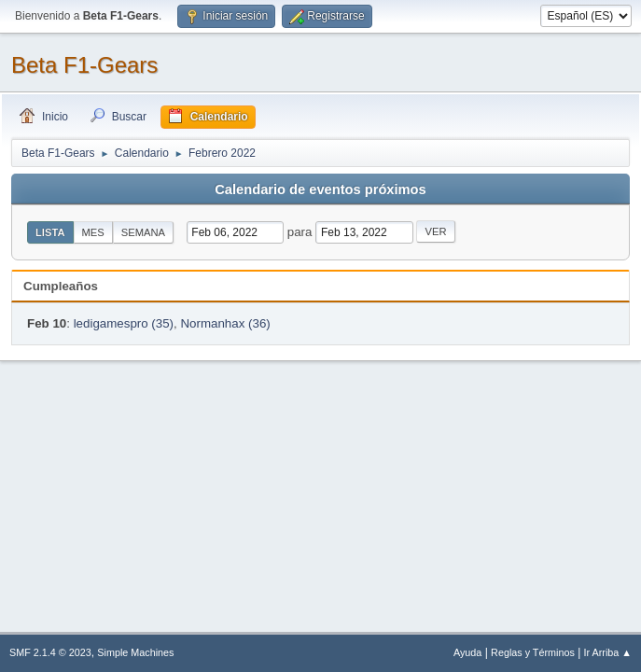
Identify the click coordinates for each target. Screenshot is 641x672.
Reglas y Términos (533, 652)
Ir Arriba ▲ (608, 652)
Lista (50, 232)
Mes (93, 232)
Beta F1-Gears (84, 65)
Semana (143, 232)
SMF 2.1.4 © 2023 (50, 652)
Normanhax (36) (225, 323)
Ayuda (467, 652)
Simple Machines (135, 652)
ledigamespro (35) (124, 323)
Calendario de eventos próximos (320, 189)
